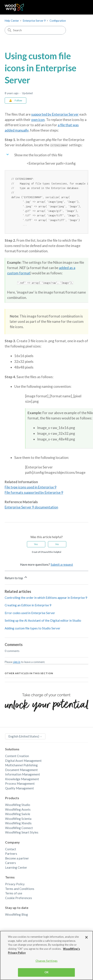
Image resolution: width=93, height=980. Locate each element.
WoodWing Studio (18, 805)
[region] (46, 955)
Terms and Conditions (20, 889)
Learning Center (16, 867)
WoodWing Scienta (18, 819)
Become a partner (17, 858)
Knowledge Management (22, 779)
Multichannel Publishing (21, 765)
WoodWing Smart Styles (22, 832)
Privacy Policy (15, 884)
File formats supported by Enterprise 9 (34, 492)
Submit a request (62, 564)
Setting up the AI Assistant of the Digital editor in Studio (43, 620)
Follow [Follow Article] (18, 100)
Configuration (58, 21)
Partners (11, 854)
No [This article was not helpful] (57, 544)
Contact (11, 849)
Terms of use (14, 893)
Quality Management (19, 788)
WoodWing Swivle (18, 814)
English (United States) (25, 736)
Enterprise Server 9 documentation (31, 507)
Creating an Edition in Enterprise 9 (28, 605)
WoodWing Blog (17, 914)
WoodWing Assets (18, 809)
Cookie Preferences (19, 898)
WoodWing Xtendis (18, 823)
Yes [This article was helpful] (36, 544)
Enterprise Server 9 (34, 21)
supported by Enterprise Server (55, 114)
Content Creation (17, 756)
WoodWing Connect (19, 828)
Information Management (23, 774)
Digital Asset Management (23, 761)
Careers (11, 863)
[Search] (35, 30)
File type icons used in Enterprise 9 (31, 487)
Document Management (21, 770)
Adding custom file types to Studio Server (33, 628)
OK (46, 972)
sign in (17, 662)
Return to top (16, 577)
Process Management (20, 783)
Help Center (12, 21)
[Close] (86, 937)
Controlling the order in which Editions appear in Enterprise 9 (46, 598)
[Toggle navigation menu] (81, 7)
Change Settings (46, 961)
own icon (38, 120)
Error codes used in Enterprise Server (30, 613)
